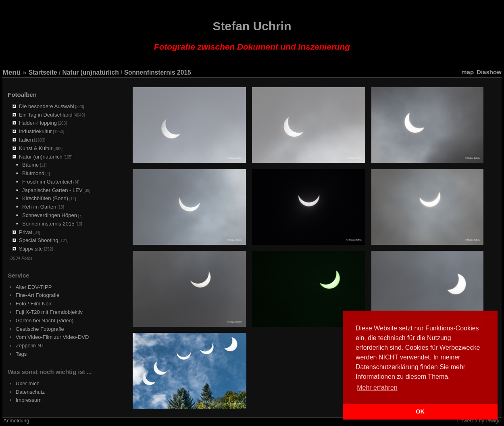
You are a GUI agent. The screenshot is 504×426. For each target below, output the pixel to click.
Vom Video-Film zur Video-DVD (52, 337)
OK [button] (420, 411)
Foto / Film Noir (34, 304)
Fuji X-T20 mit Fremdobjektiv (49, 312)
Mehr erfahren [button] (377, 387)
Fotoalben (22, 95)
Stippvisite (31, 249)
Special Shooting (39, 240)
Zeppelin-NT (30, 346)
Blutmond (33, 173)
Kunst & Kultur (36, 148)
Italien (26, 140)
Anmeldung (16, 421)
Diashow (489, 72)
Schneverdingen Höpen (50, 215)
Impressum (29, 400)
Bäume (30, 165)
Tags (21, 354)
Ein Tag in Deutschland (46, 115)
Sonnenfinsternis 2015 (158, 72)
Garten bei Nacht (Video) (45, 321)
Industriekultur (35, 131)
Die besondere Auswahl (47, 106)
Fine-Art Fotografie (37, 295)
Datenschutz (30, 392)
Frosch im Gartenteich (48, 182)
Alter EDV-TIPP (34, 287)
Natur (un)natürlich (91, 72)
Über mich (28, 383)
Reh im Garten (39, 207)
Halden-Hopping (38, 123)
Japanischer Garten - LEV (52, 190)
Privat (26, 232)
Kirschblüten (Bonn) (45, 198)
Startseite (43, 72)
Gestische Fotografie (40, 329)
